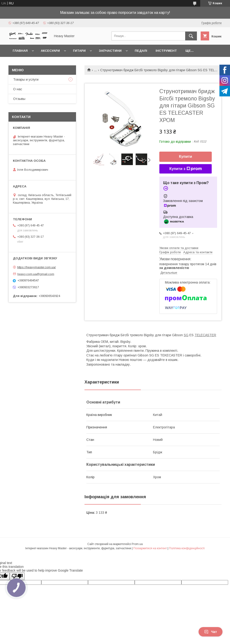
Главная (20, 51)
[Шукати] (191, 36)
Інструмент (166, 51)
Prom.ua (137, 544)
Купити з (185, 169)
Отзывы (19, 99)
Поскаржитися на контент (150, 548)
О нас (18, 89)
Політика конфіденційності (187, 548)
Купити (186, 156)
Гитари (79, 51)
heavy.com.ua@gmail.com (36, 274)
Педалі (141, 51)
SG (186, 335)
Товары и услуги (26, 79)
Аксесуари (50, 51)
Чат (211, 632)
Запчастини (110, 51)
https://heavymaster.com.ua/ (36, 267)
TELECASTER (205, 335)
